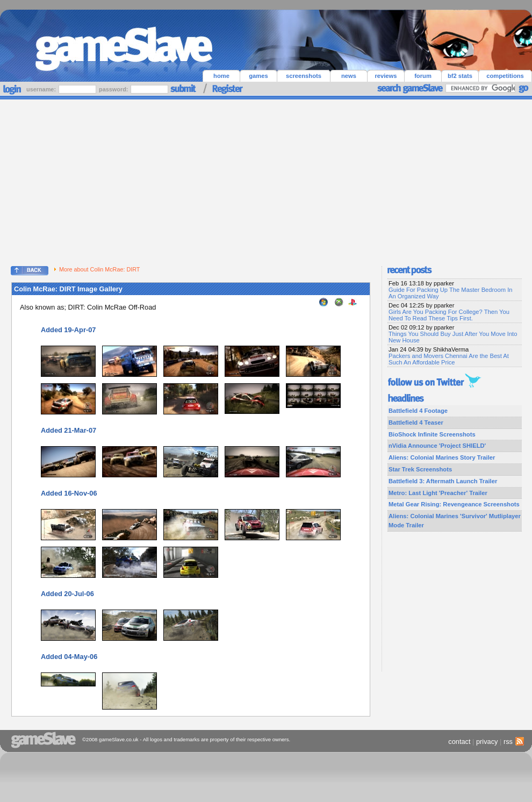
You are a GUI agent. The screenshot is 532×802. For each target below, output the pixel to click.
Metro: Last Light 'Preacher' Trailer (438, 493)
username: (42, 89)
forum (423, 76)
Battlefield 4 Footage (418, 411)
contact (459, 742)
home (221, 76)
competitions (505, 76)
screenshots (304, 76)
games (258, 76)
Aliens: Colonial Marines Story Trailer (442, 457)
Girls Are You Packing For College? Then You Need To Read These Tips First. (449, 315)
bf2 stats (460, 76)
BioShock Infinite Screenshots (432, 434)
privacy (487, 742)
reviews (386, 76)
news (349, 76)
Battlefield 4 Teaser (416, 423)
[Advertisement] (266, 180)
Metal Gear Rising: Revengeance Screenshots (454, 504)
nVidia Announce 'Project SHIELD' (437, 446)
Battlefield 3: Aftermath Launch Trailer (443, 481)
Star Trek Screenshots (420, 469)
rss (512, 742)
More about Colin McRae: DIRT (97, 269)
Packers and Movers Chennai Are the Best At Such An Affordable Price (449, 359)
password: (114, 89)
